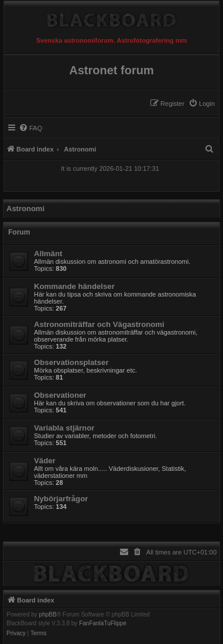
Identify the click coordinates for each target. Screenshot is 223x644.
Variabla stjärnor (64, 428)
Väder (45, 461)
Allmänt (48, 254)
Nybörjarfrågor (61, 499)
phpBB (48, 615)
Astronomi (25, 209)
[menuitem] (202, 104)
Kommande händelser (74, 286)
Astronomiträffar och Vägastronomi (99, 324)
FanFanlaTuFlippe (103, 624)
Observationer (60, 395)
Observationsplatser (71, 362)
